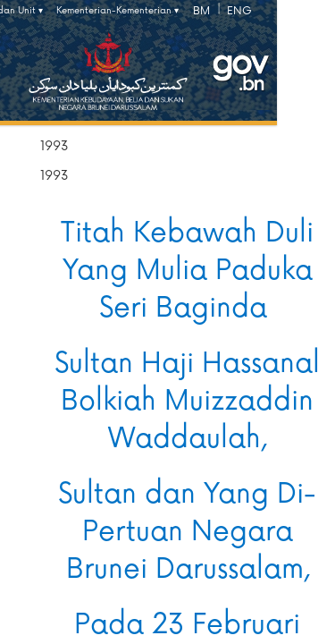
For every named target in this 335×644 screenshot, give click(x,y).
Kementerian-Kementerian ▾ (117, 11)
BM (201, 11)
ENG (239, 11)
